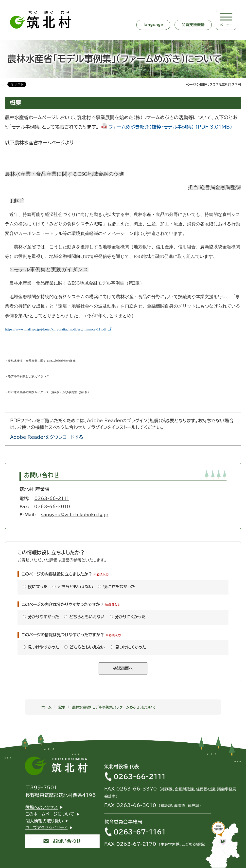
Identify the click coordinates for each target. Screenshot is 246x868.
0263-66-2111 (52, 498)
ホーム (46, 707)
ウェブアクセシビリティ (46, 828)
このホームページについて (50, 814)
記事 (62, 707)
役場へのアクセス (42, 807)
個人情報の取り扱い (44, 821)
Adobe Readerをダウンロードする (47, 437)
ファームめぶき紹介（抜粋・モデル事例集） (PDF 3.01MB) (170, 127)
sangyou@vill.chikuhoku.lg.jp (75, 515)
